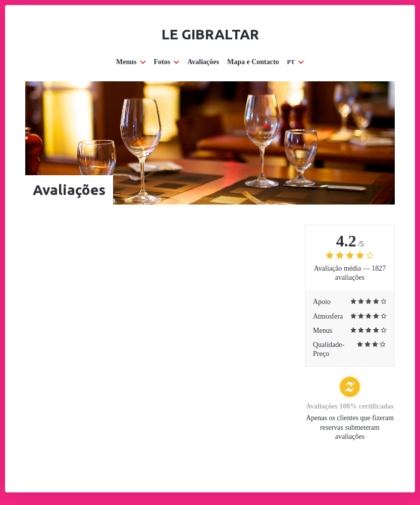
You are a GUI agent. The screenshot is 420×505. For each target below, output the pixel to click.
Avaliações (203, 62)
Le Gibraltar (210, 34)
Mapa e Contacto (253, 62)
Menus (131, 62)
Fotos (167, 62)
